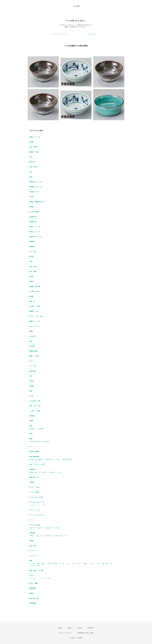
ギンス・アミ (34, 556)
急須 (31, 439)
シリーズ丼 (33, 366)
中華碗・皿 (49, 536)
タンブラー (33, 578)
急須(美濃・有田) (35, 442)
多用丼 (32, 381)
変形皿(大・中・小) (35, 237)
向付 (31, 157)
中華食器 (32, 533)
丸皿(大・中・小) (35, 227)
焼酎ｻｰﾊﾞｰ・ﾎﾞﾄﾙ (35, 321)
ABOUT (70, 628)
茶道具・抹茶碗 (34, 452)
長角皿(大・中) (34, 192)
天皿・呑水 (33, 267)
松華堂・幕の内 (53, 564)
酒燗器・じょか (34, 311)
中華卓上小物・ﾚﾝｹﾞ (61, 536)
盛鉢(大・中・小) (35, 137)
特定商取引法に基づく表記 (86, 633)
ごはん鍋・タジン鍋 (54, 472)
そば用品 (32, 346)
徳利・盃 (32, 301)
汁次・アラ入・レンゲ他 (37, 464)
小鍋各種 (32, 469)
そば (68, 564)
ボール (32, 361)
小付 (31, 172)
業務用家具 (33, 588)
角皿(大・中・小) (35, 232)
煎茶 (31, 426)
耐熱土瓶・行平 (34, 477)
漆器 (31, 561)
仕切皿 (32, 207)
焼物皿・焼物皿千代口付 (37, 202)
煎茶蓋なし (33, 429)
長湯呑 (32, 421)
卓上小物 (32, 336)
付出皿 (32, 197)
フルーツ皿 (33, 252)
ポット (32, 447)
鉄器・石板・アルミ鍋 (36, 570)
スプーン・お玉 (95, 564)
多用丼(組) (33, 371)
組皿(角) (32, 247)
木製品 (32, 541)
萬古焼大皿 (33, 222)
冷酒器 (32, 296)
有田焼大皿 (33, 217)
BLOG (80, 628)
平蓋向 (32, 281)
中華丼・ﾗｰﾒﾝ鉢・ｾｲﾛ (36, 536)
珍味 (31, 177)
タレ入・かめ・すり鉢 (36, 497)
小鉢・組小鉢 (34, 167)
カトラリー (33, 551)
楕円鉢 (32, 142)
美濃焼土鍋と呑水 (67, 459)
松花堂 (32, 276)
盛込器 (85, 564)
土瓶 (31, 434)
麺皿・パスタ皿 (34, 356)
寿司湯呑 (32, 416)
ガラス (32, 575)
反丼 (31, 376)
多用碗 (32, 386)
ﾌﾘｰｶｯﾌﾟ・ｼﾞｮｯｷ (34, 326)
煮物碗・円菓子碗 (35, 286)
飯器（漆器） (41, 564)
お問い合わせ (93, 34)
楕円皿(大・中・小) (35, 187)
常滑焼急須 (46, 442)
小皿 (31, 262)
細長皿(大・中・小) (35, 182)
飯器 (31, 391)
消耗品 (32, 593)
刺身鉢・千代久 (34, 152)
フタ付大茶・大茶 (35, 401)
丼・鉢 (62, 564)
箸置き (32, 331)
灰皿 (31, 341)
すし (80, 564)
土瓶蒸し (32, 482)
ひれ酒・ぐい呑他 (35, 306)
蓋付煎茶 (41, 429)
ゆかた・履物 (34, 583)
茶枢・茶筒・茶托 (107, 564)
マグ (44, 505)
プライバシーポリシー (65, 633)
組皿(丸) (32, 242)
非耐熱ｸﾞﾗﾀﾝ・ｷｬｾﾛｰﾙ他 (53, 528)
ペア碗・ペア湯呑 (35, 411)
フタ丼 (32, 396)
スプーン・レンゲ (35, 510)
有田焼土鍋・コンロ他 (52, 459)
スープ (32, 520)
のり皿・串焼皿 (34, 212)
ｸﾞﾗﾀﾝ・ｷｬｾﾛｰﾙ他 (35, 525)
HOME (60, 628)
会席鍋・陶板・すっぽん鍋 (38, 472)
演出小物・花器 (34, 598)
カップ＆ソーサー (35, 505)
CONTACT (91, 628)
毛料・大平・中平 (35, 406)
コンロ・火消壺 (34, 492)
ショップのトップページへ (59, 34)
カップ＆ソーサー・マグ (37, 502)
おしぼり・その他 (35, 565)
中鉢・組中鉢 (34, 147)
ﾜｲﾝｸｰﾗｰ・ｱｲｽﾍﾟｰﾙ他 (36, 316)
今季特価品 (33, 603)
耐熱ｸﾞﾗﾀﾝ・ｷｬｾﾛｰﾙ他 (36, 528)
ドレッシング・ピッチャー (38, 515)
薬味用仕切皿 (34, 351)
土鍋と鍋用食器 (34, 457)
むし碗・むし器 (34, 291)
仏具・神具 (33, 546)
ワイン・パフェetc (44, 578)
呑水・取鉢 (33, 271)
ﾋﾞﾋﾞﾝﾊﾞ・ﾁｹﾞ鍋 (34, 487)
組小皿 (32, 257)
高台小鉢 (32, 162)
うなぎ (74, 564)
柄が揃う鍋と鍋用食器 (36, 459)
